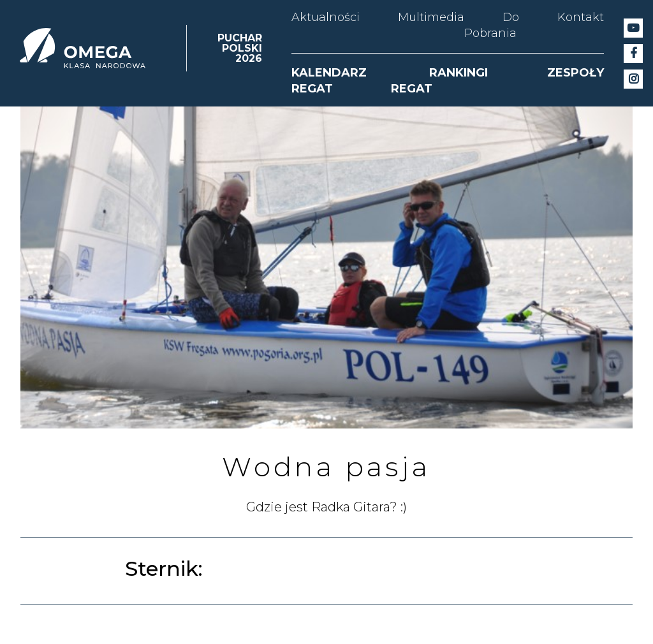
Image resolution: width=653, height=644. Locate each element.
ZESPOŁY (576, 73)
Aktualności (326, 17)
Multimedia (431, 17)
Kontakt (581, 17)
